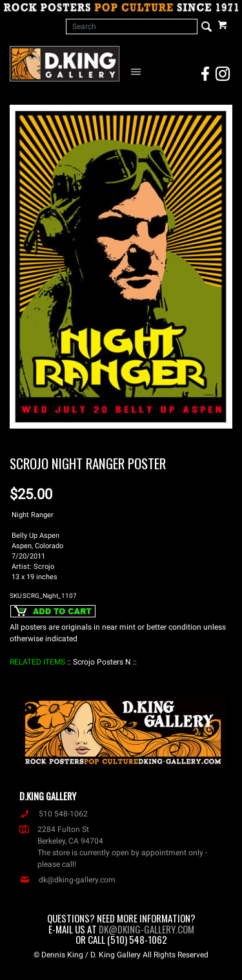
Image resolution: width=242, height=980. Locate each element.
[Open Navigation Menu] (138, 71)
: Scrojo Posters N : (102, 662)
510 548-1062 (54, 814)
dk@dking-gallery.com (67, 880)
